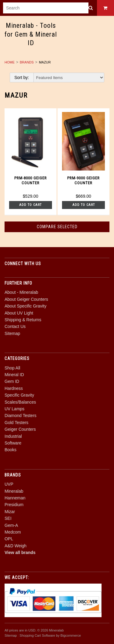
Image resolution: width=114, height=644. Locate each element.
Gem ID (12, 381)
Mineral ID (14, 375)
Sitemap (12, 333)
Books (10, 450)
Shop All (12, 368)
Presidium (14, 505)
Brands (27, 62)
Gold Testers (16, 423)
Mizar (10, 512)
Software (13, 443)
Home (10, 62)
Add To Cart (30, 205)
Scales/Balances (20, 402)
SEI (8, 518)
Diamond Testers (21, 416)
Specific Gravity (19, 395)
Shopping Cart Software (37, 635)
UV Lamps (14, 409)
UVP (9, 484)
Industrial (13, 436)
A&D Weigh (16, 546)
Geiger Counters (20, 429)
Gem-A (11, 525)
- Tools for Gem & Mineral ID (31, 34)
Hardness (14, 388)
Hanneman (15, 498)
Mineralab (14, 491)
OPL (9, 539)
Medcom (13, 532)
